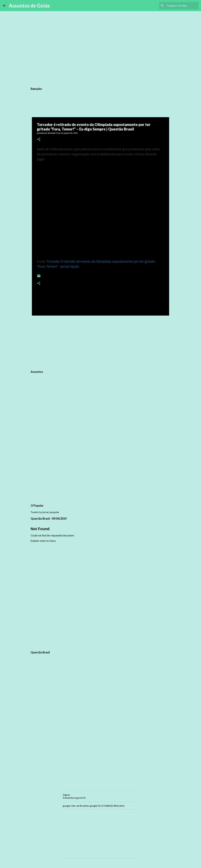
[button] (39, 140)
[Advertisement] (100, 342)
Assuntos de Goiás (29, 6)
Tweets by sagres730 (74, 798)
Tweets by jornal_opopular (45, 512)
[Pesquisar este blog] (182, 6)
